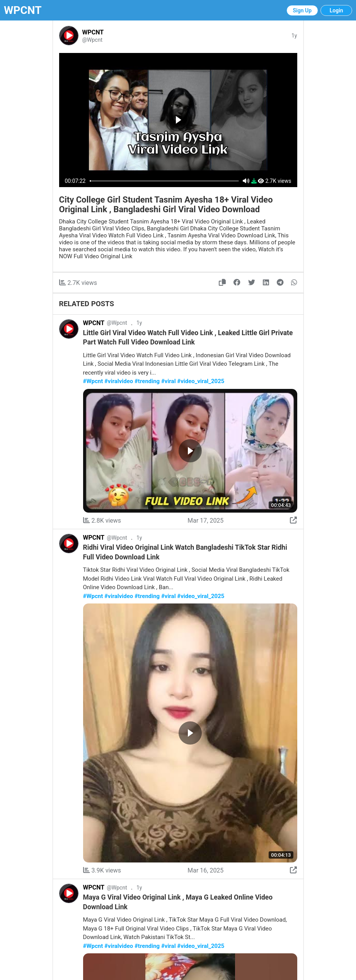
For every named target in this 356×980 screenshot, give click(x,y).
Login (336, 10)
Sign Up (302, 10)
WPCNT (23, 10)
